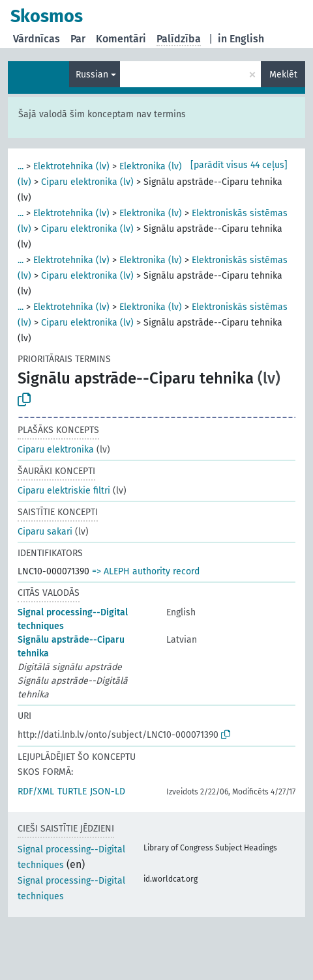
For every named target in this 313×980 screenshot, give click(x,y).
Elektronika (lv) (151, 166)
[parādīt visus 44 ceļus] (239, 165)
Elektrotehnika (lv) (71, 166)
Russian (92, 75)
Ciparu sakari (45, 532)
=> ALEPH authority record (146, 571)
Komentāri (121, 39)
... (21, 166)
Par (78, 39)
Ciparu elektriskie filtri (64, 491)
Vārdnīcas (37, 39)
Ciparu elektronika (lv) (87, 182)
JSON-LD (108, 791)
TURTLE (72, 791)
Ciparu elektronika (56, 450)
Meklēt (283, 75)
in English (241, 39)
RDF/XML (36, 791)
